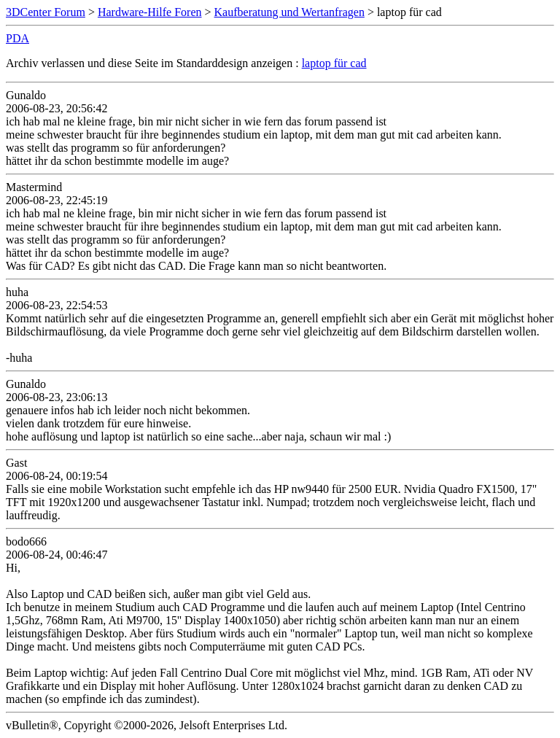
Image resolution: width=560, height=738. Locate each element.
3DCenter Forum (46, 12)
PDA (17, 38)
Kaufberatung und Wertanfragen (289, 12)
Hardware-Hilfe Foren (150, 12)
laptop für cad (334, 63)
